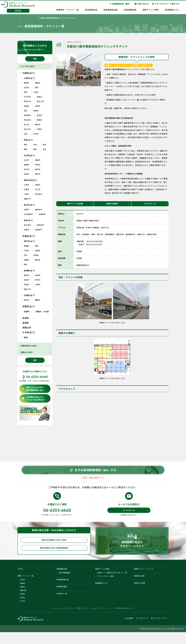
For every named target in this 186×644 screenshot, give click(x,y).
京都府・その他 (41, 312)
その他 (22, 612)
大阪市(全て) (28, 78)
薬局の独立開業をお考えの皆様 (62, 546)
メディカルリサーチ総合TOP (166, 5)
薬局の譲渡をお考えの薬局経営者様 (61, 555)
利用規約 (119, 619)
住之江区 (26, 129)
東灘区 (25, 246)
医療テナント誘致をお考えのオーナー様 (112, 581)
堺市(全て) (27, 140)
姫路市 (36, 300)
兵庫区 (36, 251)
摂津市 (36, 169)
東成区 (25, 106)
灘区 (35, 246)
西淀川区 (26, 101)
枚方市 (25, 169)
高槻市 (25, 165)
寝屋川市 (26, 199)
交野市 (36, 185)
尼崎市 (36, 275)
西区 (35, 87)
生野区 (36, 106)
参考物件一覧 (63, 604)
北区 (24, 134)
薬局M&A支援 (140, 592)
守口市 (36, 189)
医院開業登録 (33, 389)
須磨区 (25, 260)
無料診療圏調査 (65, 581)
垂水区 (36, 260)
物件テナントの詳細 (79, 204)
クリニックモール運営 (106, 585)
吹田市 (36, 165)
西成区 (38, 120)
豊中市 (36, 174)
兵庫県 (22, 593)
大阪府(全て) (27, 73)
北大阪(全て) (28, 155)
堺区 (24, 145)
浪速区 (38, 97)
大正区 (35, 92)
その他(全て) (27, 332)
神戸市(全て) (28, 241)
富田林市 (37, 210)
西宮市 (25, 275)
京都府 (22, 597)
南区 (34, 149)
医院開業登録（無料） (120, 5)
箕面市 (36, 160)
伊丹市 (36, 280)
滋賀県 (24, 323)
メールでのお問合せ (33, 399)
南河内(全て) (28, 205)
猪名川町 (26, 289)
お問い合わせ (142, 5)
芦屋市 (25, 285)
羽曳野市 (41, 214)
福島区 (36, 83)
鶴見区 (36, 125)
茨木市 (25, 160)
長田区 (35, 255)
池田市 (25, 174)
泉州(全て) (27, 220)
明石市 (25, 300)
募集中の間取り (118, 204)
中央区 (35, 134)
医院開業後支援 (111, 11)
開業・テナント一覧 (27, 584)
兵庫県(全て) (27, 236)
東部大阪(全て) (29, 180)
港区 (24, 92)
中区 (34, 145)
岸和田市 (39, 225)
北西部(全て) (28, 295)
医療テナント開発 (151, 11)
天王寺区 (26, 97)
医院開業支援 (91, 11)
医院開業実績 (130, 11)
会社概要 (122, 629)
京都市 (25, 312)
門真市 (25, 189)
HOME (21, 577)
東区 (43, 145)
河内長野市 (27, 214)
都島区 (25, 83)
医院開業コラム (172, 11)
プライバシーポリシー (106, 619)
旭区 (24, 111)
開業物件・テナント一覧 (67, 11)
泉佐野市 (37, 230)
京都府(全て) (27, 306)
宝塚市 (25, 280)
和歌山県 (25, 327)
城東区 (35, 111)
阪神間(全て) (28, 271)
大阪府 (22, 589)
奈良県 (24, 318)
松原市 (25, 210)
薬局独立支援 (140, 584)
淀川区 (25, 125)
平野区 (38, 129)
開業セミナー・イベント (145, 577)
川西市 (36, 285)
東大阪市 (37, 194)
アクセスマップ (155, 204)
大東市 (25, 185)
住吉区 (38, 115)
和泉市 (25, 230)
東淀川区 (39, 101)
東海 (24, 337)
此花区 (25, 87)
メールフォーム (135, 516)
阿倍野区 (26, 115)
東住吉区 (26, 120)
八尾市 (25, 194)
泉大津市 (26, 225)
